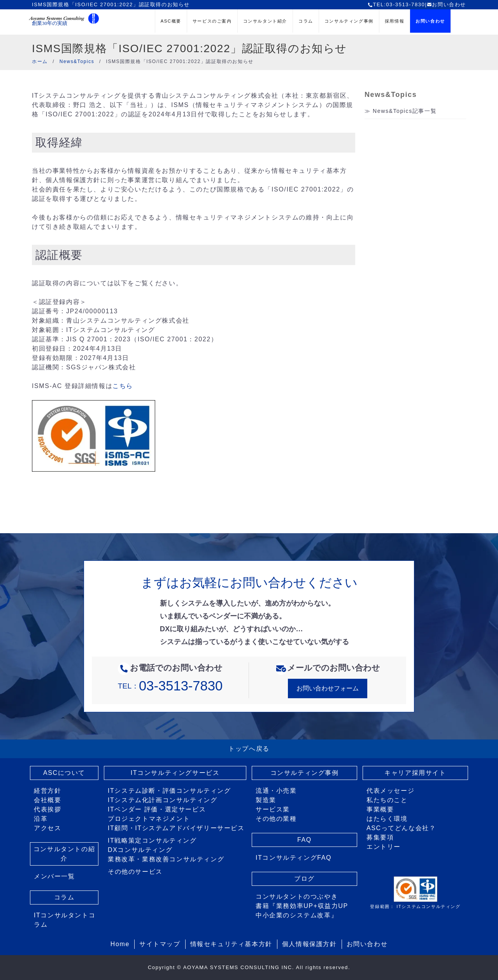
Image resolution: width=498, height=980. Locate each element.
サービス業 (273, 809)
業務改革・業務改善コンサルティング (166, 859)
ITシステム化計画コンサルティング (162, 800)
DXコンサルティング (140, 850)
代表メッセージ (390, 791)
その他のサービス (135, 872)
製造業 (266, 800)
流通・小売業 (276, 791)
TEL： (170, 686)
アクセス (47, 828)
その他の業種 (276, 819)
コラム (306, 21)
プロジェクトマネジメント (149, 819)
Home (120, 944)
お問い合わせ (446, 4)
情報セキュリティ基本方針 (231, 944)
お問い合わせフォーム (328, 688)
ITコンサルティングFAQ (294, 858)
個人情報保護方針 (309, 944)
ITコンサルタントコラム (65, 920)
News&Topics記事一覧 (405, 111)
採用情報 (395, 21)
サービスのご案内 (212, 21)
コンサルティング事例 (349, 21)
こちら (123, 386)
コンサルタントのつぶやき (297, 897)
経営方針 (47, 791)
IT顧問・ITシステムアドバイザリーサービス (176, 828)
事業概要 (380, 809)
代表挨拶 (47, 809)
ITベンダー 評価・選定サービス (157, 809)
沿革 (41, 819)
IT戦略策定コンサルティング (152, 840)
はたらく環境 (387, 819)
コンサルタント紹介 (265, 21)
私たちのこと (387, 800)
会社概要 (47, 800)
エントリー (384, 847)
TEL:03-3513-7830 (396, 4)
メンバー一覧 (54, 876)
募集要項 (380, 837)
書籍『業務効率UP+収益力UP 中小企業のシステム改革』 (302, 911)
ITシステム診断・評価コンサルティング (169, 791)
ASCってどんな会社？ (401, 828)
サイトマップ (160, 944)
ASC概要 (171, 21)
